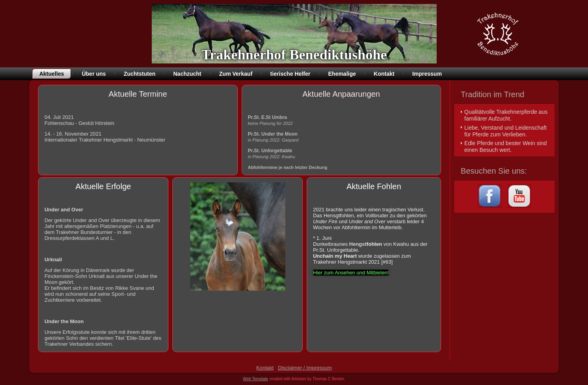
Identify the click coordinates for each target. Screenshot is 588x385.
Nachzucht (187, 74)
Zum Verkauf (236, 74)
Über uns (94, 74)
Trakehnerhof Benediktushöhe (294, 55)
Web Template (256, 379)
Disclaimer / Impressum (305, 368)
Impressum (427, 74)
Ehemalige (342, 74)
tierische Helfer (290, 74)
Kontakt (384, 74)
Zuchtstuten (139, 74)
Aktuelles (52, 74)
